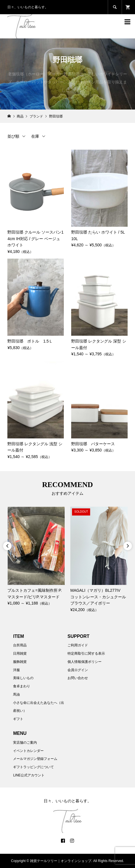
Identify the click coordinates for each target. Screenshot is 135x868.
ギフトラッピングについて (33, 767)
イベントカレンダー (28, 751)
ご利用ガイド (78, 645)
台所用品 (20, 645)
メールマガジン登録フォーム (35, 759)
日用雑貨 (20, 653)
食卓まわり (22, 686)
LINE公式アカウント (29, 775)
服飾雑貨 (20, 662)
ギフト (18, 719)
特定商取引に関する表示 (86, 653)
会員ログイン (78, 670)
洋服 (16, 670)
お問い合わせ (78, 678)
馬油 (16, 694)
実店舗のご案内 (25, 743)
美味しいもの (23, 678)
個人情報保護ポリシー (85, 662)
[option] (36, 557)
